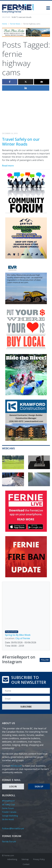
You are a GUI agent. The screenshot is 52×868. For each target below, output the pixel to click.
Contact (26, 864)
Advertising (12, 859)
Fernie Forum (8, 808)
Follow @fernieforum (13, 828)
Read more (8, 166)
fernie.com (16, 766)
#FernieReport (8, 801)
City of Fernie (23, 638)
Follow (45, 660)
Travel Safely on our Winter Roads (21, 142)
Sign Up (39, 787)
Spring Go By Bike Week (18, 635)
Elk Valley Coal (8, 805)
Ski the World (8, 819)
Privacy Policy (39, 859)
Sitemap (25, 859)
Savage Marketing (10, 816)
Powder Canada (9, 812)
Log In (13, 787)
